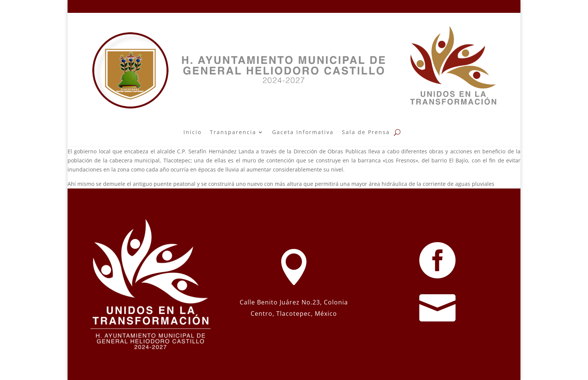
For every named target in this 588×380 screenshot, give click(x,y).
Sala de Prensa (366, 132)
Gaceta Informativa (303, 132)
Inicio (192, 132)
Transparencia (233, 132)
